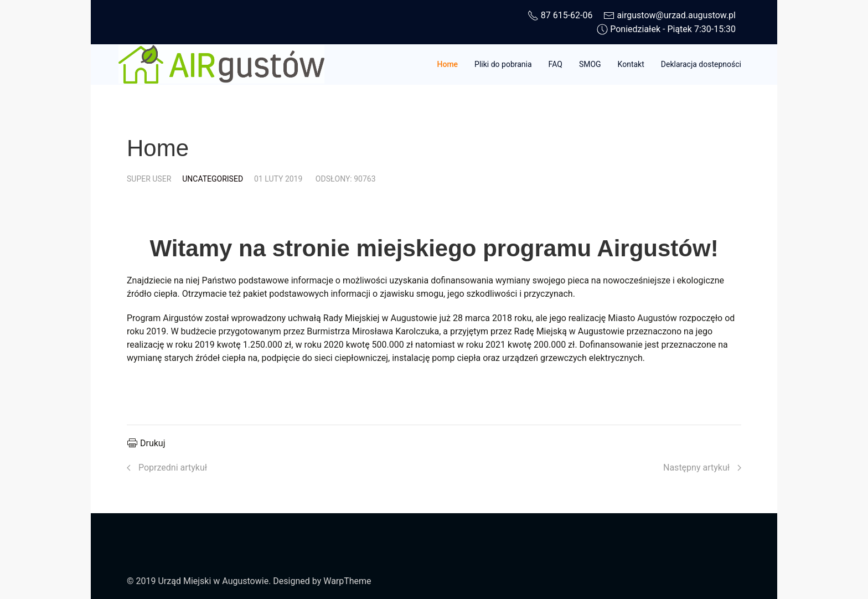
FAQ (556, 64)
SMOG (590, 64)
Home (448, 64)
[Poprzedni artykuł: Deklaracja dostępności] (167, 468)
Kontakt (631, 64)
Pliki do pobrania (503, 64)
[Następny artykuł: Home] (702, 468)
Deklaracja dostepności (701, 64)
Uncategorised (213, 179)
